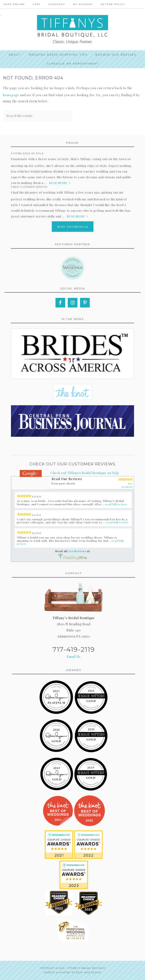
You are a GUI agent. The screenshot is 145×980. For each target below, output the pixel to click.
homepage (11, 95)
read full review (116, 504)
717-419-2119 (74, 649)
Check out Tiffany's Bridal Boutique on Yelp (85, 473)
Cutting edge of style (27, 153)
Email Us (74, 657)
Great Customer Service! (29, 187)
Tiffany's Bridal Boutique (86, 968)
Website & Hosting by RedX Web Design (72, 972)
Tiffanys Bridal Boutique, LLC (72, 30)
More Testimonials (73, 227)
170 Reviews (77, 551)
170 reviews (127, 485)
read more (58, 183)
